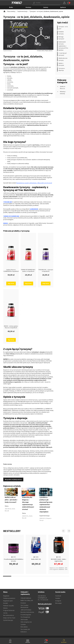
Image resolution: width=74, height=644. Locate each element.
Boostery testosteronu (27, 612)
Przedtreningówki (26, 615)
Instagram (58, 601)
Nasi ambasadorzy (9, 615)
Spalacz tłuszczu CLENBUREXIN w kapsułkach (11, 271)
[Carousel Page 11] (15, 576)
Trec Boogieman (25, 617)
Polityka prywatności (9, 598)
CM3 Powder (24, 620)
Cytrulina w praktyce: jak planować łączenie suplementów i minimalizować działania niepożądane (46, 504)
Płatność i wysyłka (9, 606)
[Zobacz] (4, 11)
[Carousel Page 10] (7, 576)
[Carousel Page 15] (48, 576)
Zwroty (5, 613)
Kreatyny (28, 7)
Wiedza (5, 608)
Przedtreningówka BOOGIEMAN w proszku (14, 560)
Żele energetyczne (26, 622)
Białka (11, 7)
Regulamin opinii (8, 601)
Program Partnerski (9, 610)
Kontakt (6, 603)
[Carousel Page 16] (57, 576)
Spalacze (63, 7)
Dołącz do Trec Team (9, 618)
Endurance (24, 632)
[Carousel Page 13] (32, 576)
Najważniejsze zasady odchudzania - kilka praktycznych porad (34, 183)
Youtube (58, 598)
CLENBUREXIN (34, 209)
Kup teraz (11, 283)
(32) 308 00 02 (42, 596)
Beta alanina (24, 627)
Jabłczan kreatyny (26, 610)
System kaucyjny (8, 620)
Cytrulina (23, 624)
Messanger (59, 603)
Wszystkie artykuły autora (13, 479)
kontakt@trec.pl (42, 598)
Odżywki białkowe (26, 598)
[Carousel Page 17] (65, 576)
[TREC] (17, 3)
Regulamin (6, 596)
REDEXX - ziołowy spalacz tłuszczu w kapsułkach (11, 327)
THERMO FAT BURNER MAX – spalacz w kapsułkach (28, 271)
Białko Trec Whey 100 (27, 600)
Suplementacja (44, 516)
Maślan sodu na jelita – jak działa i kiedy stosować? (11, 500)
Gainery (46, 7)
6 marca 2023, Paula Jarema (45, 51)
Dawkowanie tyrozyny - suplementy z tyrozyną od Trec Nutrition (63, 46)
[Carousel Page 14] (40, 576)
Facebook (58, 596)
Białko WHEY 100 (36, 559)
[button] (43, 3)
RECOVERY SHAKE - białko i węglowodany (59, 560)
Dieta (7, 506)
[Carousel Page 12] (24, 576)
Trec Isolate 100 (25, 629)
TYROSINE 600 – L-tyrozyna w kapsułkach (46, 271)
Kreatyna (23, 603)
